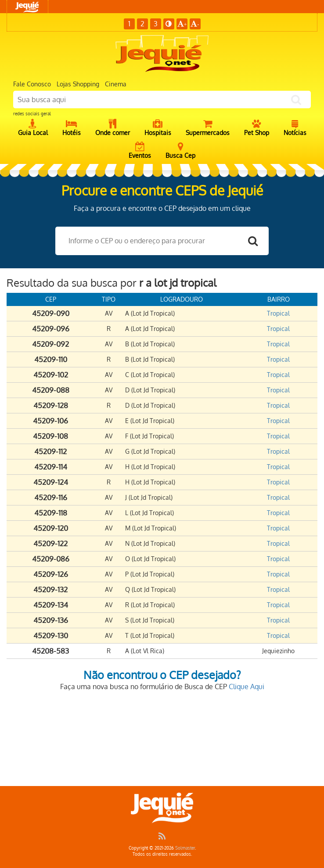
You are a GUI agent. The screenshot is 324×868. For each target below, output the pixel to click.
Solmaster (185, 848)
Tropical (278, 313)
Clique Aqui (247, 687)
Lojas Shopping (78, 84)
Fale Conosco (32, 84)
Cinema (116, 84)
